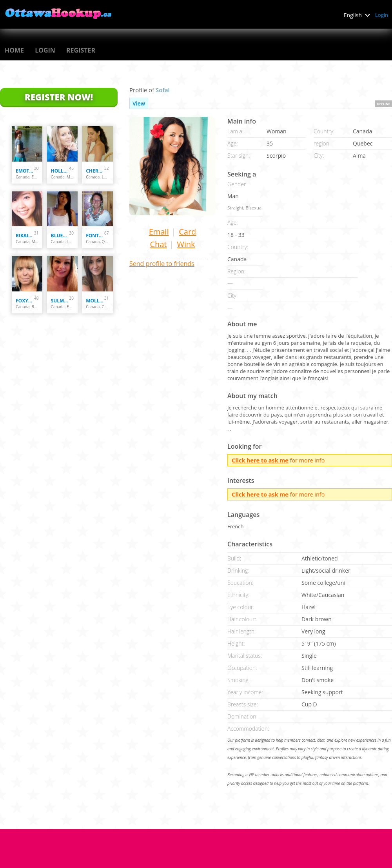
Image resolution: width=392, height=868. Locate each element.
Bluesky (60, 236)
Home (14, 50)
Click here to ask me (260, 460)
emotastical (25, 171)
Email (159, 232)
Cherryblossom (95, 171)
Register (81, 50)
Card (187, 232)
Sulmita (60, 301)
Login (382, 15)
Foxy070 (25, 301)
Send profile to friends (162, 264)
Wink (186, 244)
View (139, 103)
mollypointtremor (95, 301)
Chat (158, 244)
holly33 (60, 171)
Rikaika (25, 236)
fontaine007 (95, 236)
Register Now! (59, 97)
